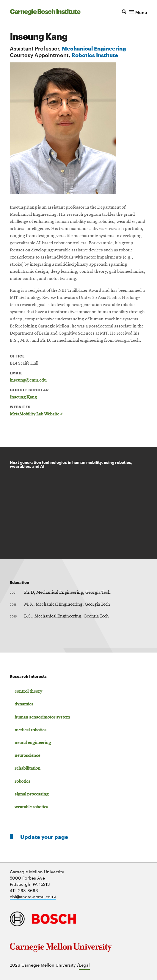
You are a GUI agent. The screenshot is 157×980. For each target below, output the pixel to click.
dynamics (24, 704)
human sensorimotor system (42, 717)
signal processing (32, 794)
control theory (28, 691)
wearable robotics (31, 807)
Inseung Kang (23, 397)
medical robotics (30, 730)
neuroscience (27, 756)
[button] (130, 12)
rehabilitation (28, 768)
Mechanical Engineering (94, 48)
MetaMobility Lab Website (36, 414)
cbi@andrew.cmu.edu (33, 897)
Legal (84, 965)
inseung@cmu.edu (28, 380)
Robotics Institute (95, 55)
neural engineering (33, 743)
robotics (22, 782)
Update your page (44, 836)
